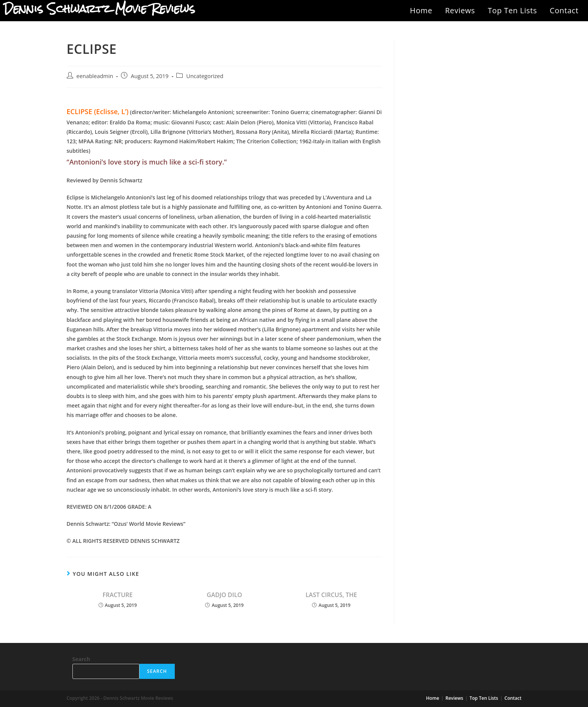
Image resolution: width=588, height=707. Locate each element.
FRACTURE (118, 595)
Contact (564, 10)
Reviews (460, 10)
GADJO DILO (224, 595)
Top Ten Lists (513, 10)
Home (421, 10)
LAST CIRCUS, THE (331, 595)
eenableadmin (95, 76)
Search (81, 659)
